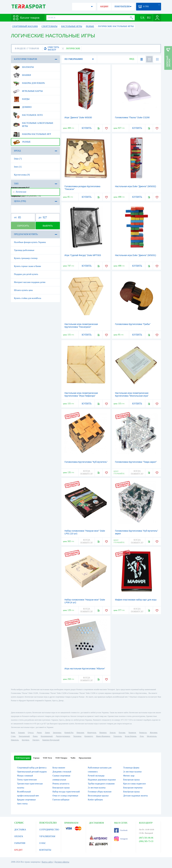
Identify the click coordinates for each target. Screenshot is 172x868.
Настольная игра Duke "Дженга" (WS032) (136, 186)
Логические (19, 192)
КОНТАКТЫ (45, 850)
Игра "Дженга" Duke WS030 (78, 117)
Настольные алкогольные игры (33, 123)
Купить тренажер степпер (26, 258)
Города (36, 758)
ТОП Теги (47, 758)
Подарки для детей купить (26, 274)
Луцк (142, 736)
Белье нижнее (59, 768)
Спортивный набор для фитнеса (32, 768)
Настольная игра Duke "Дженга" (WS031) (136, 255)
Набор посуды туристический (66, 792)
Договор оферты (62, 862)
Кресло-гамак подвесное (134, 784)
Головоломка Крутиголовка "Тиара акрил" (136, 462)
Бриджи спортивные (26, 800)
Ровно (35, 736)
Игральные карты (28, 91)
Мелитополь (152, 736)
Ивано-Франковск (103, 736)
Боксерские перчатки (133, 788)
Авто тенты (22, 804)
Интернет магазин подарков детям (30, 282)
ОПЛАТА (19, 836)
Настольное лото (28, 115)
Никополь (15, 740)
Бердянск (25, 740)
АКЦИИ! (104, 7)
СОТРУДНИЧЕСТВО (49, 830)
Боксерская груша (131, 780)
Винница (103, 733)
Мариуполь (92, 733)
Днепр (39, 733)
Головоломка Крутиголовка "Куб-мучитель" (86, 462)
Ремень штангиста (61, 784)
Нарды (21, 99)
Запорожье (57, 733)
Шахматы (23, 67)
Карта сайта (47, 862)
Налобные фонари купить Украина (30, 242)
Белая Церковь (131, 736)
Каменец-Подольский (51, 740)
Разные (22, 142)
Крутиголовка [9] (22, 175)
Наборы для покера (29, 83)
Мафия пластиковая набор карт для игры (136, 600)
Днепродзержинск (63, 736)
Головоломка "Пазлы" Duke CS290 (132, 117)
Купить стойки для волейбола (28, 298)
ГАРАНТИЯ (20, 843)
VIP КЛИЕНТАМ (47, 836)
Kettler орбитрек (95, 800)
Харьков (21, 733)
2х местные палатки (132, 772)
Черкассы (143, 733)
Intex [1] (18, 167)
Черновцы (77, 736)
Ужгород (36, 740)
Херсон (113, 733)
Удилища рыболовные (24, 250)
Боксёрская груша (131, 792)
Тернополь (117, 736)
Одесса (31, 733)
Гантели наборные (61, 800)
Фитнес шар (129, 776)
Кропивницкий (47, 736)
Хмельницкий (24, 736)
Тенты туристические (27, 780)
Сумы (13, 736)
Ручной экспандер (96, 776)
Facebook (121, 830)
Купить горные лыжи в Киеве (27, 266)
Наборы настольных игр (32, 134)
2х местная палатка (97, 788)
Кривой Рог (69, 733)
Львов (47, 733)
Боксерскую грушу (61, 788)
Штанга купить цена (23, 290)
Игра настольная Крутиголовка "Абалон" (85, 669)
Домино (22, 107)
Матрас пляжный (25, 776)
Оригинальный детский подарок (32, 772)
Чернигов (132, 733)
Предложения (85, 758)
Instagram (121, 839)
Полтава (122, 733)
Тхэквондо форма (131, 768)
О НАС (42, 843)
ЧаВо (73, 758)
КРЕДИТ (18, 850)
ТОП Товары (61, 758)
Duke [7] (18, 159)
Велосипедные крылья (98, 796)
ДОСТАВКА (20, 830)
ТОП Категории (23, 758)
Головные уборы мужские (100, 792)
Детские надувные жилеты (135, 796)
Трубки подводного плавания (101, 784)
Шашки (22, 75)
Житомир (154, 733)
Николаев (80, 733)
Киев (13, 733)
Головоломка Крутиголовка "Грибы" (133, 324)
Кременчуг (89, 736)
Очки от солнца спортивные (65, 796)
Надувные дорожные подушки (102, 780)
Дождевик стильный (62, 772)
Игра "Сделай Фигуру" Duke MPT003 (83, 255)
